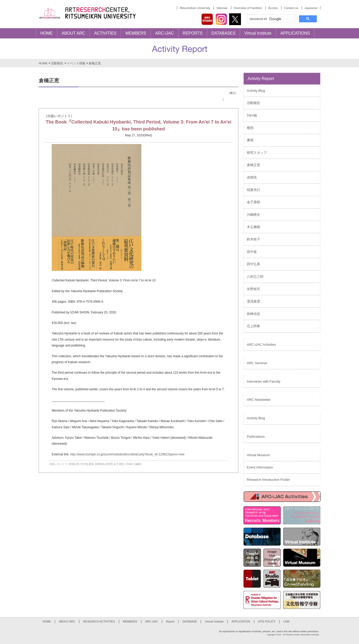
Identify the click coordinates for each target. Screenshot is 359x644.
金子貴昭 (119, 464)
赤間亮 (109, 464)
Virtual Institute (214, 621)
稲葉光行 (254, 190)
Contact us (291, 8)
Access (273, 8)
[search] (271, 19)
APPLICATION (241, 621)
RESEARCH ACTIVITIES (99, 621)
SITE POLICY (267, 621)
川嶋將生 (254, 215)
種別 (250, 128)
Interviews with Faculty (264, 381)
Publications (256, 437)
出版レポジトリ (58, 464)
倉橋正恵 (74, 464)
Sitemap (222, 8)
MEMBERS (130, 621)
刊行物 (84, 464)
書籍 (91, 464)
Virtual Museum (258, 455)
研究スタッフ (257, 153)
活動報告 (57, 63)
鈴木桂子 (254, 239)
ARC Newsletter (259, 400)
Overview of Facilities (248, 8)
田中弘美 (254, 264)
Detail (129, 464)
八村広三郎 (255, 277)
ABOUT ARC (67, 621)
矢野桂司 (254, 289)
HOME (43, 63)
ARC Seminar (257, 363)
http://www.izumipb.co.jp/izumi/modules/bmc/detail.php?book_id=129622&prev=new (127, 454)
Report (170, 621)
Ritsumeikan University (195, 8)
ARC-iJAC (152, 621)
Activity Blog (256, 91)
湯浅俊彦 (254, 301)
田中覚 (252, 252)
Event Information (260, 467)
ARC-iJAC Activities (261, 345)
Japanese (311, 8)
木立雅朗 (254, 227)
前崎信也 (254, 314)
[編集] (138, 464)
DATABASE (190, 621)
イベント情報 (76, 63)
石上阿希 (254, 326)
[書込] (233, 93)
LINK (287, 621)
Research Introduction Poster (268, 480)
